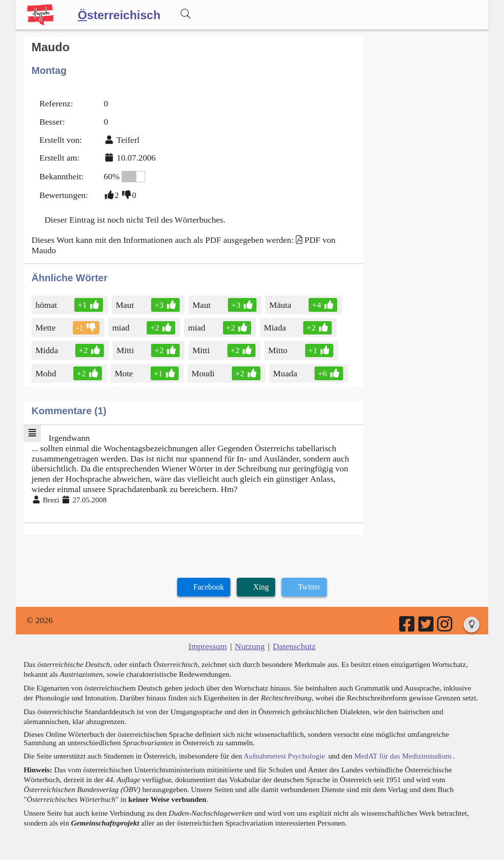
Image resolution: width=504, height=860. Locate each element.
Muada (286, 373)
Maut (126, 305)
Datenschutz (294, 646)
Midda (47, 350)
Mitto (279, 350)
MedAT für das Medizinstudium (403, 756)
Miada (276, 328)
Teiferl (128, 140)
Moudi (204, 373)
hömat (47, 305)
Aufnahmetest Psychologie (284, 756)
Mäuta (281, 305)
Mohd (47, 373)
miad (122, 328)
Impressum (208, 646)
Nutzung (250, 646)
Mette (46, 328)
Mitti (127, 350)
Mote (125, 373)
